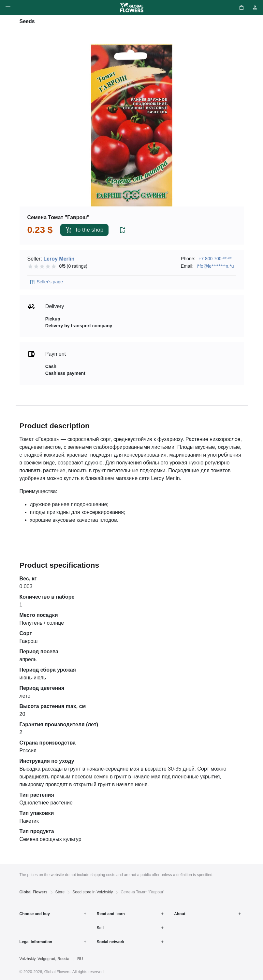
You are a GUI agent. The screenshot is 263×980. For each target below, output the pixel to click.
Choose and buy (35, 914)
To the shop (84, 230)
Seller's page (46, 282)
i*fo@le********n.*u (215, 266)
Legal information (36, 942)
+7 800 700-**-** (215, 259)
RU (80, 959)
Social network (111, 942)
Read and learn (111, 914)
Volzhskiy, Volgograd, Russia (44, 959)
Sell (100, 928)
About (180, 914)
